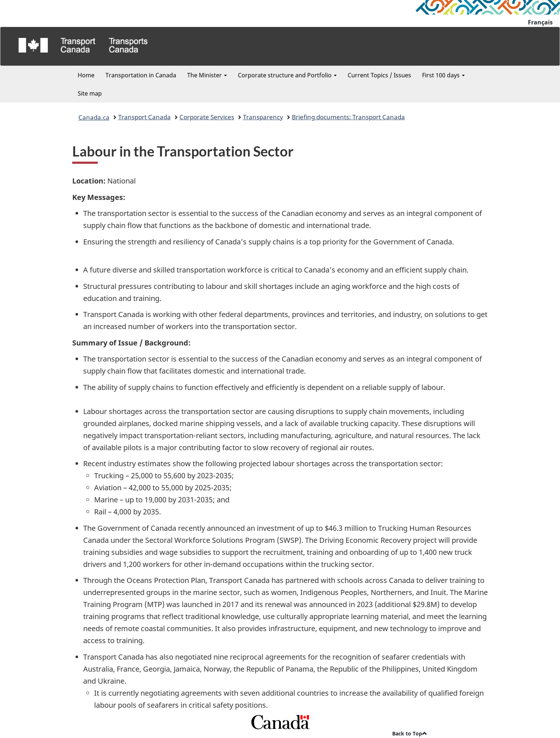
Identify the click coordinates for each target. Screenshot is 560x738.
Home (86, 75)
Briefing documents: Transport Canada (348, 117)
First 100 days (443, 75)
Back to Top (410, 733)
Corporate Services (207, 117)
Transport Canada (144, 117)
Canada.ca (94, 117)
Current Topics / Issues (379, 75)
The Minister (207, 75)
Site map (90, 93)
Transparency (263, 117)
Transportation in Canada (141, 75)
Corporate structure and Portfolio (287, 75)
